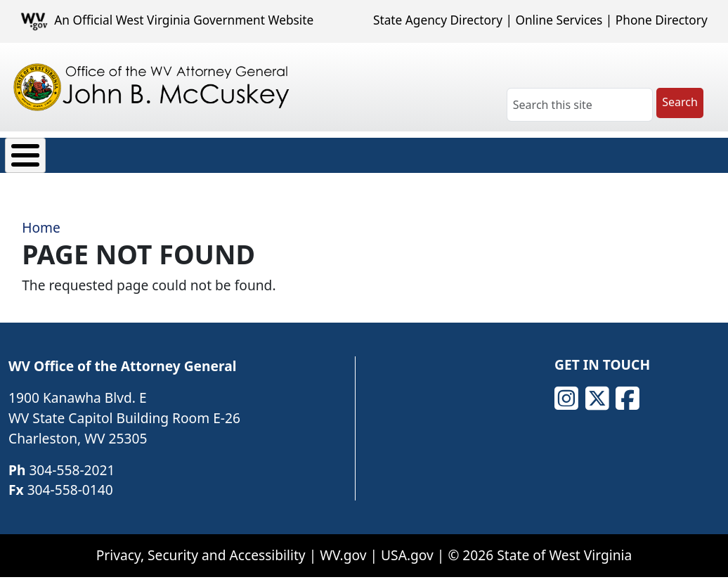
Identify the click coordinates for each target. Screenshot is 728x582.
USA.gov (407, 544)
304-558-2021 (72, 459)
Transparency (373, 152)
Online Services (559, 20)
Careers (468, 152)
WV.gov (343, 544)
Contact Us (609, 152)
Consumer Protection (173, 152)
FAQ (533, 152)
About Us (48, 152)
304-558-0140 (70, 480)
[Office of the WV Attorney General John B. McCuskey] (154, 87)
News (285, 152)
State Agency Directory (438, 20)
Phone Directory (662, 20)
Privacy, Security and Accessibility (201, 544)
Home (41, 218)
